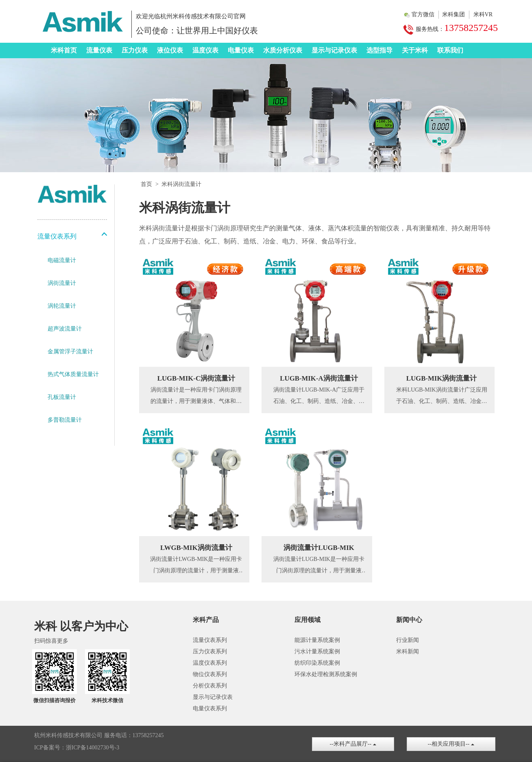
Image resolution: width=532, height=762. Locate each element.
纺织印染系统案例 (317, 663)
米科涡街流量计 (181, 184)
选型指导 (379, 50)
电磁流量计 (62, 260)
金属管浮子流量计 (70, 351)
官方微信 (423, 14)
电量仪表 (241, 50)
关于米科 (415, 50)
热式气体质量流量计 (73, 374)
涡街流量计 (62, 283)
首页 (146, 184)
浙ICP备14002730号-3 (93, 748)
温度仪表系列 (210, 663)
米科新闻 (408, 651)
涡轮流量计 (62, 306)
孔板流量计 (62, 397)
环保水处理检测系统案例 (326, 674)
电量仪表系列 (210, 708)
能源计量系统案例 (317, 640)
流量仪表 (99, 50)
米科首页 (64, 50)
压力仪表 (135, 50)
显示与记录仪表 (334, 50)
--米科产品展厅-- (353, 744)
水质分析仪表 (283, 50)
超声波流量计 (65, 329)
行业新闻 (408, 640)
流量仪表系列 (210, 640)
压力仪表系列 (210, 651)
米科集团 (454, 14)
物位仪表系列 (210, 674)
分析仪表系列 (210, 686)
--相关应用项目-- (451, 744)
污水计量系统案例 (317, 651)
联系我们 (450, 50)
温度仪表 (205, 50)
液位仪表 (170, 50)
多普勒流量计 (65, 420)
